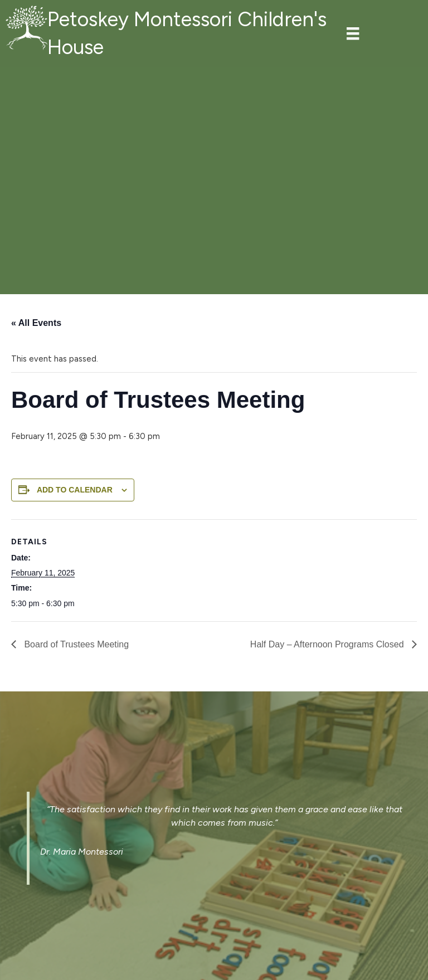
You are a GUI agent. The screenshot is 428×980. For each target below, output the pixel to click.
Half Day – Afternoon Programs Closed (328, 644)
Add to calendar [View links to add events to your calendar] (75, 490)
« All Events (36, 323)
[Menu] (353, 33)
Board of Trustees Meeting (75, 644)
